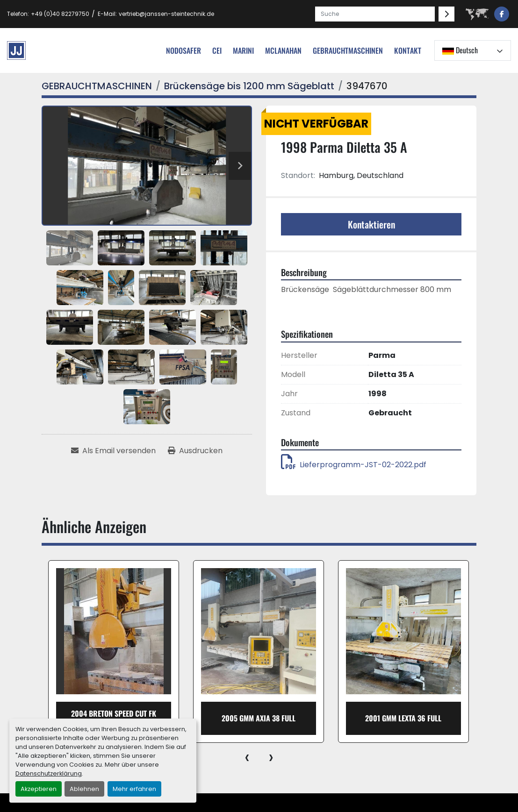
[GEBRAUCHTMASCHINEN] (97, 86)
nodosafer (183, 50)
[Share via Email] (113, 451)
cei (217, 50)
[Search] (375, 14)
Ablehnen (84, 789)
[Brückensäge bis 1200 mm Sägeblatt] (249, 86)
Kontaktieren (371, 224)
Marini (243, 50)
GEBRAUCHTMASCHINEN (348, 50)
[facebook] (502, 14)
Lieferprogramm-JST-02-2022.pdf (354, 465)
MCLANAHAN (283, 50)
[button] (348, 50)
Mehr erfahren (134, 789)
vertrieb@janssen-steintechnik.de (166, 14)
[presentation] (247, 757)
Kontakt (408, 50)
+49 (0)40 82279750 (60, 14)
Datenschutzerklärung (49, 773)
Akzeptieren (39, 789)
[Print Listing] (195, 451)
